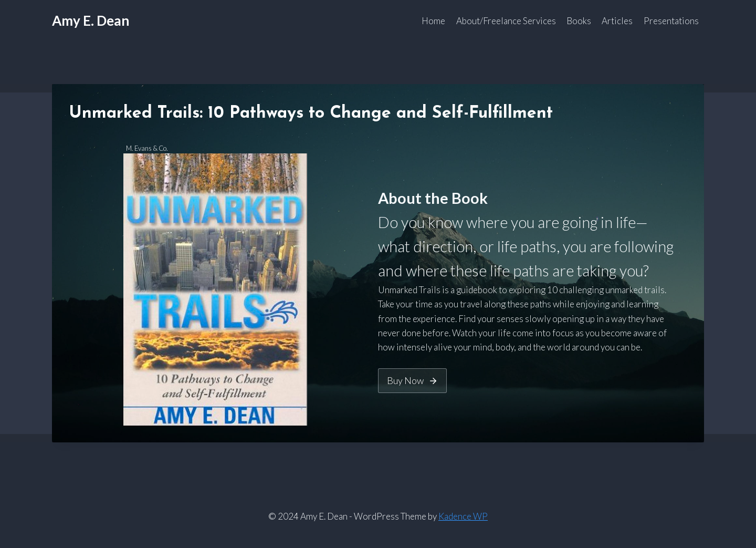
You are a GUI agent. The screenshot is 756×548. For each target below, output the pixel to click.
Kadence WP (463, 516)
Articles (617, 21)
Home (433, 21)
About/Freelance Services (506, 21)
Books (579, 21)
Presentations (671, 21)
